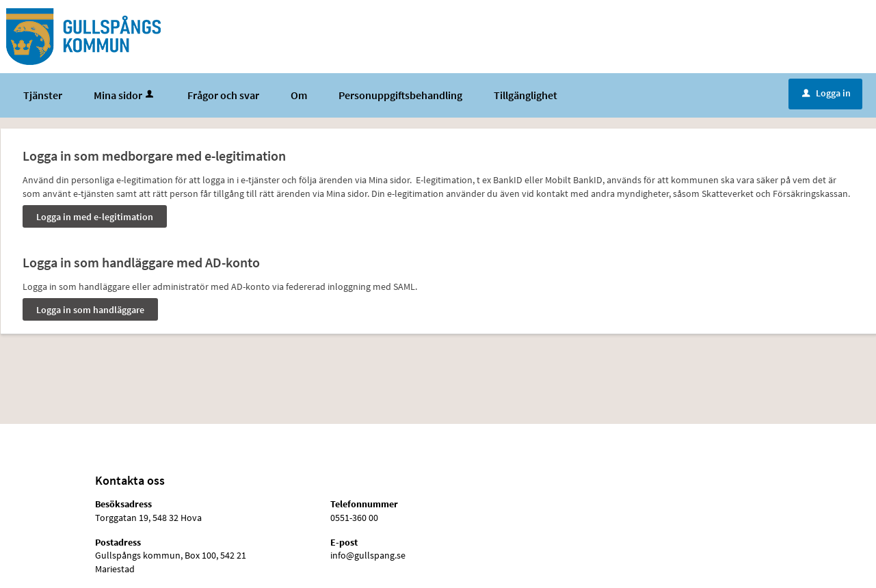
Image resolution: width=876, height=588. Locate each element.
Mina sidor (125, 95)
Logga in (826, 93)
